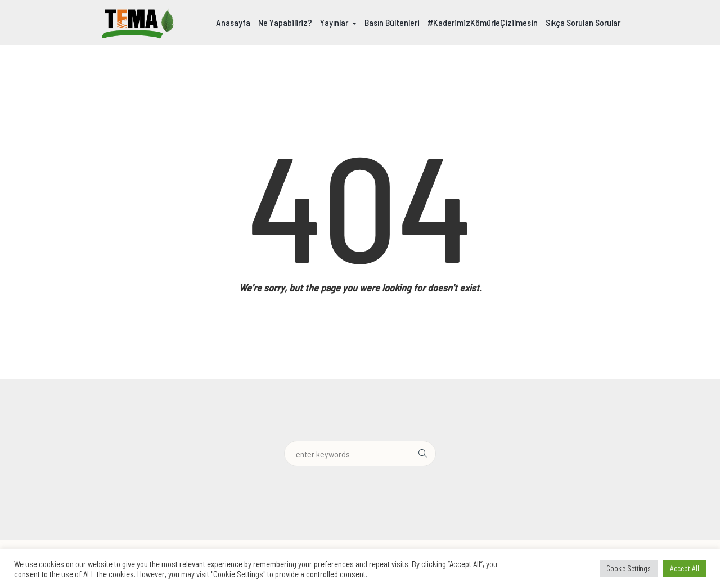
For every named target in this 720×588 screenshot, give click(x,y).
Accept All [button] (685, 568)
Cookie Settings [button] (629, 568)
